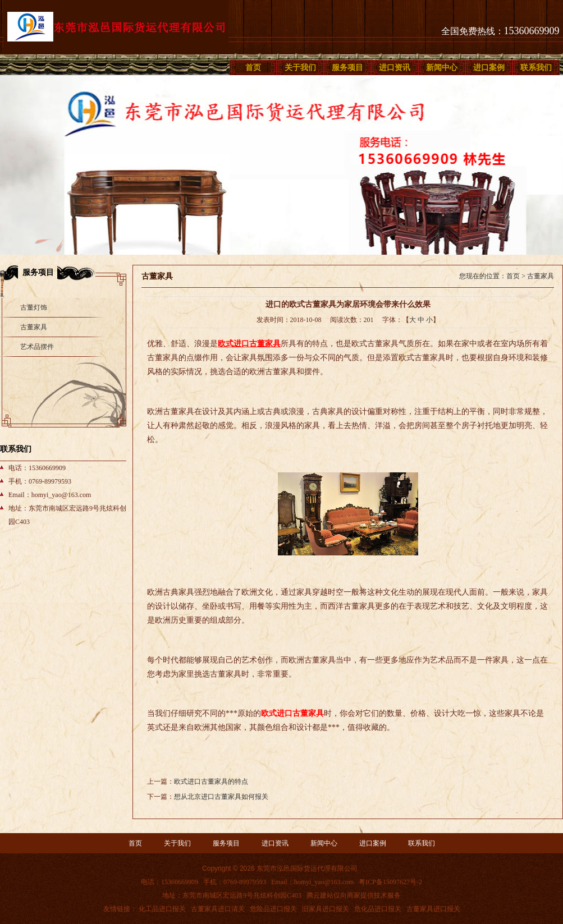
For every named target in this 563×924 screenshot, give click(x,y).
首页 (253, 68)
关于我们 (300, 68)
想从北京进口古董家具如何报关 (221, 797)
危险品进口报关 (273, 909)
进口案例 (489, 68)
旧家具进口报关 (326, 909)
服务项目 (347, 68)
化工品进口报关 (162, 909)
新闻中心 (442, 68)
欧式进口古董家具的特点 (211, 782)
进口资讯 (395, 68)
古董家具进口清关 (218, 909)
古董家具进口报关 (433, 909)
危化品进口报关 (378, 909)
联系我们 (536, 68)
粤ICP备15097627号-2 (390, 882)
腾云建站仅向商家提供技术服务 (354, 895)
